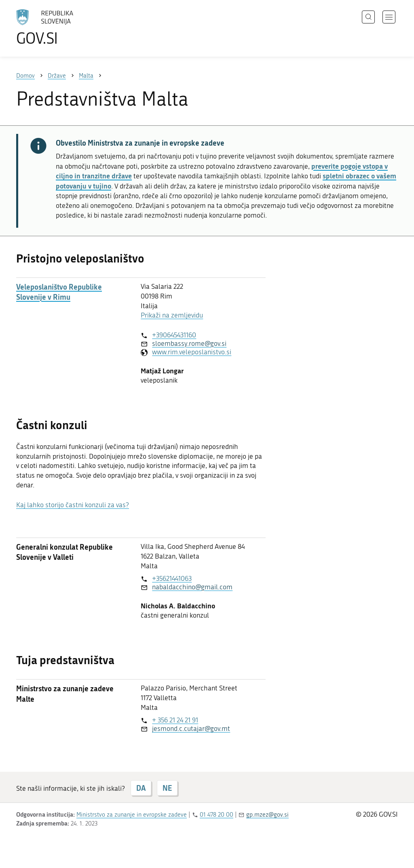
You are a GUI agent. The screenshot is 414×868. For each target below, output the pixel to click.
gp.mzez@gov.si (267, 815)
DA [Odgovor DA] (141, 788)
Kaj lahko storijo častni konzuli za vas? (73, 505)
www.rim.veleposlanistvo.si (192, 352)
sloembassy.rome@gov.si (189, 343)
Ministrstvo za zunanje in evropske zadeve (132, 815)
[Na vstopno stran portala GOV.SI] (67, 28)
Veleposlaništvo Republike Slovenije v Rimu (59, 292)
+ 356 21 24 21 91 (175, 720)
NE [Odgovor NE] (167, 788)
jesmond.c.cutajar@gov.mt (191, 728)
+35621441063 (172, 578)
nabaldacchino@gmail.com (192, 587)
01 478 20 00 (217, 815)
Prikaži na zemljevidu (172, 315)
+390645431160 (174, 335)
